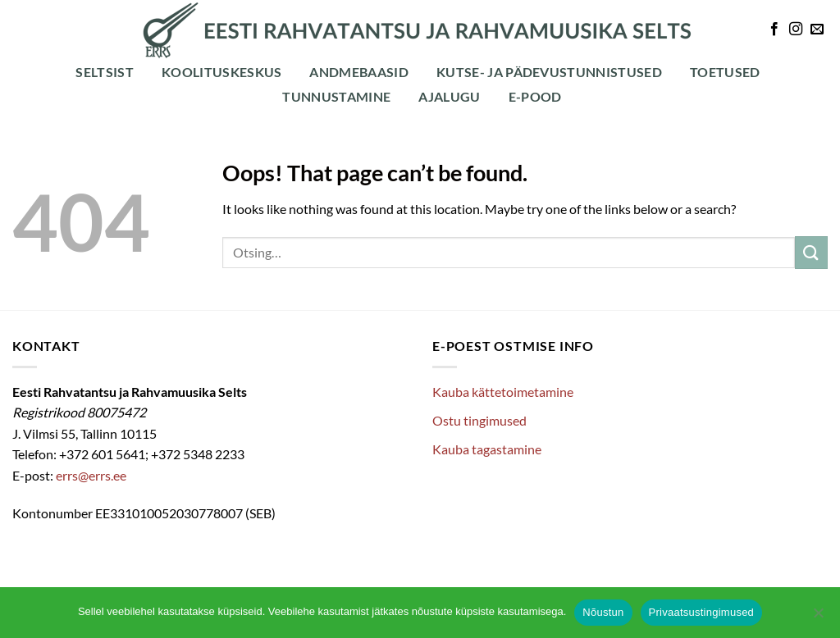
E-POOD (535, 96)
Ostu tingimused (479, 420)
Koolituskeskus (221, 72)
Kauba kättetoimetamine (503, 392)
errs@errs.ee (91, 475)
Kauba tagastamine (487, 449)
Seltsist (105, 72)
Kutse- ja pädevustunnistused (549, 72)
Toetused (725, 72)
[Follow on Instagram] (796, 30)
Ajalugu (449, 96)
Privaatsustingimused (702, 612)
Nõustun (603, 612)
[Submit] (811, 252)
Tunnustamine (336, 96)
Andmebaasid (359, 72)
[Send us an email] (817, 30)
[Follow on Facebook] (774, 30)
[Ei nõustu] (818, 617)
